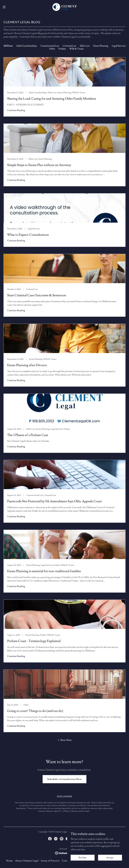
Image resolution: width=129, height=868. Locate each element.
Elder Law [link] (85, 46)
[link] (64, 7)
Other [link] (52, 49)
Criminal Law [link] (70, 46)
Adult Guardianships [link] (27, 46)
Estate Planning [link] (101, 46)
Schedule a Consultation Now (64, 779)
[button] (11, 7)
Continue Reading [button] (16, 110)
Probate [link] (62, 49)
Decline (83, 857)
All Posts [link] (8, 46)
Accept (110, 857)
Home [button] (10, 861)
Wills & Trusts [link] (76, 49)
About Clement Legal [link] (27, 861)
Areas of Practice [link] (50, 861)
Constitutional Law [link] (50, 46)
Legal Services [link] (119, 46)
